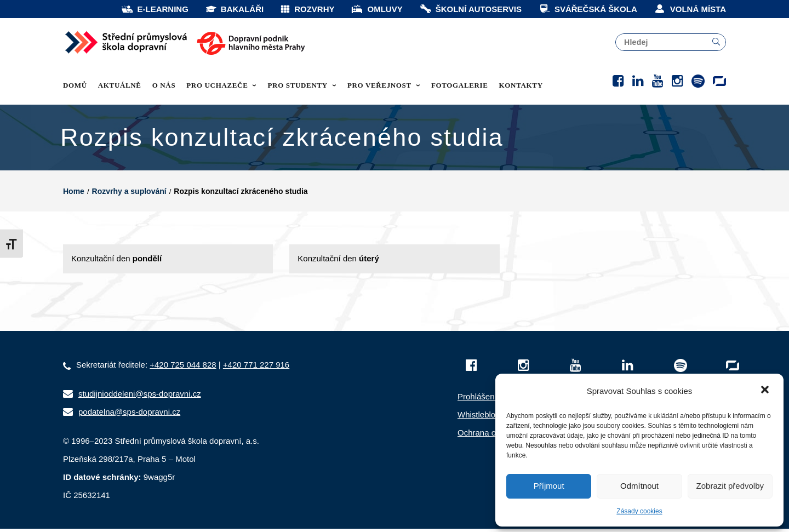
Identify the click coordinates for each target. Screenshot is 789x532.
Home (74, 195)
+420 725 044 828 (183, 368)
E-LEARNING (155, 9)
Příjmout (549, 486)
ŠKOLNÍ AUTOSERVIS (470, 9)
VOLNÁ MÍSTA (690, 9)
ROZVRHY (307, 9)
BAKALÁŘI (234, 9)
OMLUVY (376, 9)
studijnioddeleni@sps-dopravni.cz (140, 397)
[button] (766, 391)
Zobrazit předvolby (730, 486)
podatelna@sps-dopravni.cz (129, 415)
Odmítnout (639, 486)
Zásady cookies (639, 511)
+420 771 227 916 (256, 368)
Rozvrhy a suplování (129, 195)
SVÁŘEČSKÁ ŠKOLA (588, 9)
